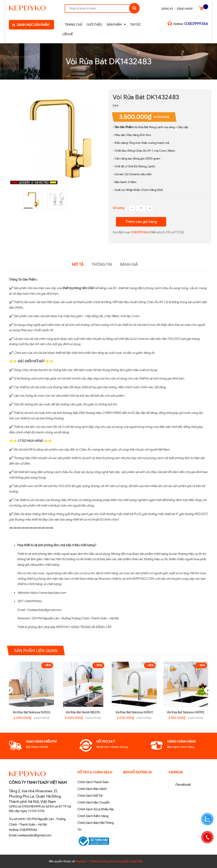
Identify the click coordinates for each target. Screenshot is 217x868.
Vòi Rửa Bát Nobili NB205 (83, 712)
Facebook (183, 784)
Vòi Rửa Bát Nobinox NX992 (186, 712)
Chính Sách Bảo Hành (92, 789)
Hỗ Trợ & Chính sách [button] (95, 772)
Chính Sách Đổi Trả (90, 796)
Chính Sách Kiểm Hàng (93, 816)
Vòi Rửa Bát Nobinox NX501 (134, 712)
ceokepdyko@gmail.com (35, 835)
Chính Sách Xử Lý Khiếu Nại (96, 809)
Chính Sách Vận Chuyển (93, 802)
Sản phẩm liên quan (36, 651)
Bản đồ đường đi (138, 772)
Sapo (165, 861)
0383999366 (196, 24)
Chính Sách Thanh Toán (93, 782)
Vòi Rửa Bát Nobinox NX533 (31, 712)
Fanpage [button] (176, 772)
